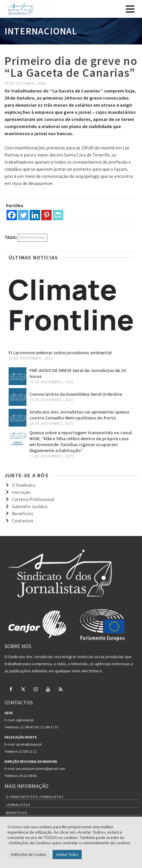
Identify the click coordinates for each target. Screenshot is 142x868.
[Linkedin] (35, 215)
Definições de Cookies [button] (29, 855)
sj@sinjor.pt (25, 720)
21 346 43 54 (29, 727)
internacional (33, 238)
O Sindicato (23, 485)
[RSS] (61, 689)
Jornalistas (18, 805)
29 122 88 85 (28, 776)
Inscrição (21, 492)
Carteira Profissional (33, 499)
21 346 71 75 (49, 727)
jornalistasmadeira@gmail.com (41, 769)
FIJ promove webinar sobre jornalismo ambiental (60, 352)
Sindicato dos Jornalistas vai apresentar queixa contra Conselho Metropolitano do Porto (79, 415)
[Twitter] (23, 215)
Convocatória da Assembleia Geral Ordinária (76, 394)
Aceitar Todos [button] (67, 855)
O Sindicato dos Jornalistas (35, 797)
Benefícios (23, 513)
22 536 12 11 (28, 751)
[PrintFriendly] (58, 215)
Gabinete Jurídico (30, 506)
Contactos (23, 521)
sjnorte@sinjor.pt (29, 744)
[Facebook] (12, 215)
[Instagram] (36, 689)
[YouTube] (48, 689)
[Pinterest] (46, 215)
